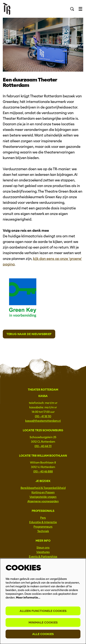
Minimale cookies (43, 622)
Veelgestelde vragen (43, 497)
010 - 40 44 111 (43, 446)
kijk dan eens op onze (51, 259)
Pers (43, 518)
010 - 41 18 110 (43, 416)
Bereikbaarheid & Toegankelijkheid (43, 488)
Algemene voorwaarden (43, 501)
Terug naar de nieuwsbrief (29, 334)
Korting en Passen (43, 492)
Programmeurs (43, 527)
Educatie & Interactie (43, 522)
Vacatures (43, 552)
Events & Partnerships (43, 557)
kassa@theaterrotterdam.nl (43, 421)
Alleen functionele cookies (43, 611)
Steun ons (43, 548)
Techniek (43, 531)
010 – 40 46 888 (43, 472)
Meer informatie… (28, 598)
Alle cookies (43, 634)
